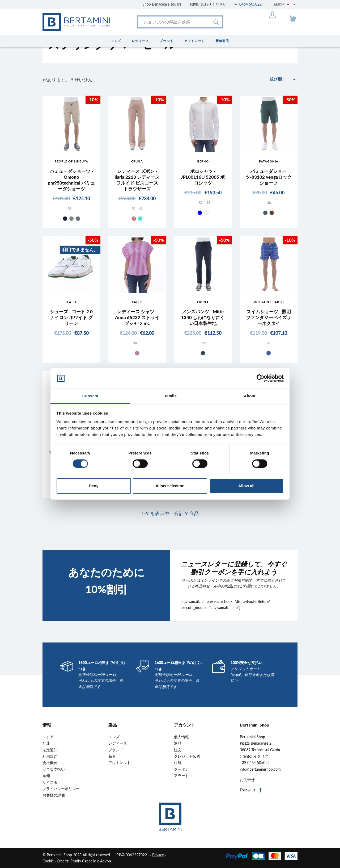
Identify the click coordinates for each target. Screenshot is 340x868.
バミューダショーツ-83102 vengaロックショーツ (269, 177)
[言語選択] (286, 4)
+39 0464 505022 (255, 763)
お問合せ (247, 780)
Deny (94, 486)
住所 (178, 763)
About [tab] (250, 396)
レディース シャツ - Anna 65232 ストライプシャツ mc (137, 317)
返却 (46, 776)
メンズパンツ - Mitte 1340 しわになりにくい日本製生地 (203, 317)
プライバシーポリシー (61, 789)
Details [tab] (170, 396)
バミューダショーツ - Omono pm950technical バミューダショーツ (71, 180)
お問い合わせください (208, 4)
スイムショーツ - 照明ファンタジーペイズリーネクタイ (269, 317)
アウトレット (120, 763)
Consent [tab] (90, 396)
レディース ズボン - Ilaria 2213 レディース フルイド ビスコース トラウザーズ (137, 180)
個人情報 (181, 737)
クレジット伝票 (187, 756)
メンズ (114, 737)
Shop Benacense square (162, 4)
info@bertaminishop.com (260, 769)
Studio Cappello (83, 861)
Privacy (158, 855)
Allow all (246, 486)
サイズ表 (50, 782)
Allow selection (170, 486)
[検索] (180, 22)
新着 (112, 756)
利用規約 (50, 756)
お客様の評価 (54, 795)
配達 (46, 743)
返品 (178, 743)
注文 (178, 750)
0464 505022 (248, 4)
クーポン (181, 769)
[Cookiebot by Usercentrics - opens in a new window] (260, 378)
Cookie (48, 861)
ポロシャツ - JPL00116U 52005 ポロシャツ (203, 177)
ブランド (116, 750)
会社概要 (50, 763)
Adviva (106, 861)
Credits (63, 861)
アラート (181, 776)
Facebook (261, 790)
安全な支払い (54, 769)
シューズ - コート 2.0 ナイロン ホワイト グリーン (71, 317)
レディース (118, 743)
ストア (48, 737)
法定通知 (50, 750)
